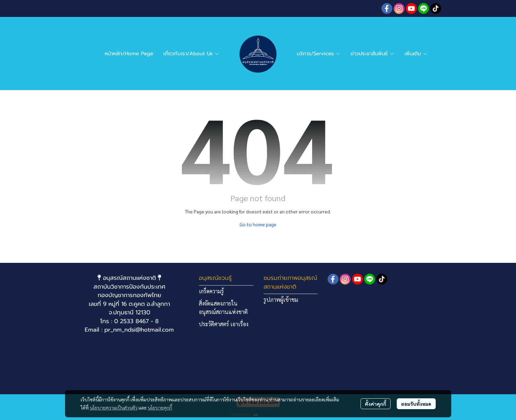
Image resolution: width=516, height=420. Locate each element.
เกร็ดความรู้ (211, 291)
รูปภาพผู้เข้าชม (281, 300)
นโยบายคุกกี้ (160, 407)
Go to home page (258, 224)
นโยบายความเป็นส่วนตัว (114, 407)
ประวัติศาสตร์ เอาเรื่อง (224, 324)
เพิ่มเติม (416, 54)
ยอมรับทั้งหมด (416, 404)
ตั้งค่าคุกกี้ (376, 404)
